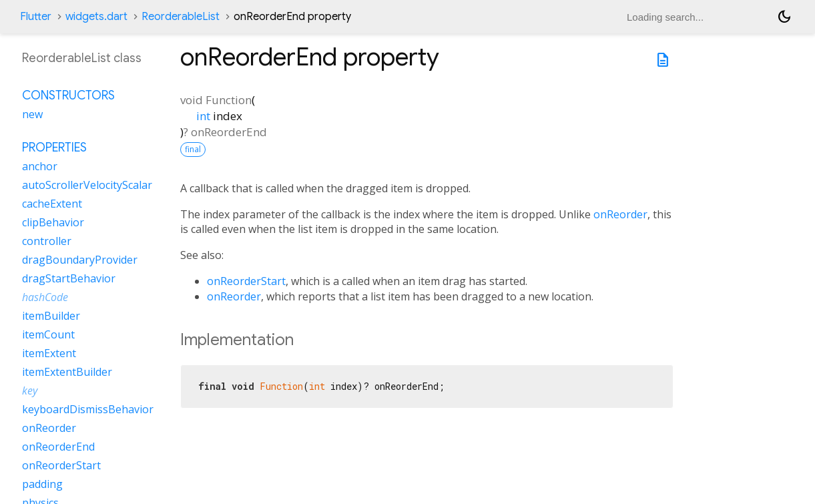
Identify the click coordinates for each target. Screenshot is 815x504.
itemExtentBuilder (67, 372)
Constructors (68, 95)
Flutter (36, 17)
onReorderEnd (58, 447)
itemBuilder (51, 316)
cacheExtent (52, 204)
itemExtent (49, 353)
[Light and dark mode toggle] (784, 17)
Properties (54, 148)
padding (42, 484)
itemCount (48, 334)
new (32, 114)
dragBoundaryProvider (80, 260)
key (30, 391)
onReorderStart (246, 281)
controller (47, 241)
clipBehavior (53, 222)
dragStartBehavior (69, 278)
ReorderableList (181, 17)
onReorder (620, 214)
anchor (40, 166)
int (203, 116)
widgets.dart (96, 17)
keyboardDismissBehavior (88, 409)
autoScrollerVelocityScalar (87, 185)
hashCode (45, 297)
